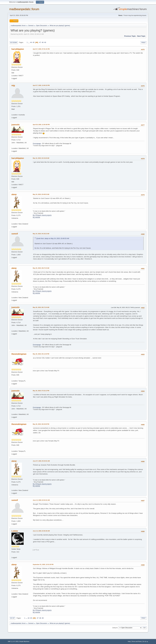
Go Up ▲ (145, 641)
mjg (13, 85)
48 (43, 42)
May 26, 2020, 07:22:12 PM (41, 391)
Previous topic (130, 36)
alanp (14, 194)
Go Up (12, 618)
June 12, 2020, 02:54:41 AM (41, 500)
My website (36, 217)
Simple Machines (24, 641)
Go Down (14, 43)
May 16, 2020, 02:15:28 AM (41, 158)
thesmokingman (19, 354)
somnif (15, 234)
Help (129, 641)
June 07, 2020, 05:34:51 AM (41, 461)
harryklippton (18, 49)
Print (143, 43)
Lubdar (15, 531)
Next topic (141, 36)
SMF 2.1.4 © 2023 (13, 641)
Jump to (115, 628)
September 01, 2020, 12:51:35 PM (43, 564)
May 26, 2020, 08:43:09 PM (41, 424)
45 (33, 42)
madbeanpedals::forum (24, 9)
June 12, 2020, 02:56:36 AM (41, 531)
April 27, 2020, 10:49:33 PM (41, 85)
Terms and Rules (137, 641)
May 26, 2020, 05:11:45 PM (41, 354)
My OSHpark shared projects (42, 215)
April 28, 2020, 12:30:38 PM (41, 125)
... (29, 42)
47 (40, 42)
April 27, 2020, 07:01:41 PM (41, 49)
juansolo (15, 125)
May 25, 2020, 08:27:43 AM (41, 268)
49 (45, 42)
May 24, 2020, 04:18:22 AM (41, 234)
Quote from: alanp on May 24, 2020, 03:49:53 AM (53, 239)
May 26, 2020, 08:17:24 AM (41, 307)
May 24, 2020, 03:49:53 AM (41, 194)
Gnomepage (37, 144)
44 (31, 42)
